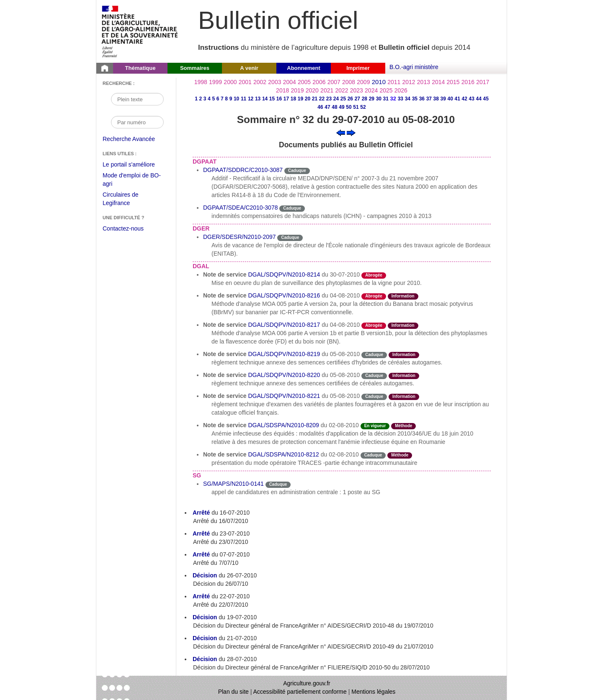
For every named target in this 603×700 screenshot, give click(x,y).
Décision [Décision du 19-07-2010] (205, 617)
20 (308, 99)
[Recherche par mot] (137, 99)
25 (343, 99)
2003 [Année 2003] (274, 82)
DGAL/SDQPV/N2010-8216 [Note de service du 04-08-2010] (284, 295)
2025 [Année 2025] (386, 90)
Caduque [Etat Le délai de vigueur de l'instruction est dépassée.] (297, 171)
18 (293, 99)
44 (479, 99)
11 (244, 99)
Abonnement (303, 68)
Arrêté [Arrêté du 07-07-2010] (201, 554)
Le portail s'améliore (135, 165)
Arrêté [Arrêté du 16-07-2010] (201, 513)
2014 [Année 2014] (438, 82)
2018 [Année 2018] (282, 90)
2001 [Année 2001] (245, 82)
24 (336, 99)
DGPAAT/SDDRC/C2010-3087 (243, 170)
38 (436, 99)
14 (265, 99)
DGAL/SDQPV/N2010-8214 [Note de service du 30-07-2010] (284, 274)
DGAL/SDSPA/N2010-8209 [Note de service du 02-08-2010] (283, 425)
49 (341, 107)
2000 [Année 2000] (230, 82)
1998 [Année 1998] (201, 82)
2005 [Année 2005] (304, 82)
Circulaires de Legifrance (127, 200)
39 (443, 99)
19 (300, 99)
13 (258, 99)
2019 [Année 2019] (297, 90)
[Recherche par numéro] (137, 122)
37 (429, 99)
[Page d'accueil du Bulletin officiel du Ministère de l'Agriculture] (105, 68)
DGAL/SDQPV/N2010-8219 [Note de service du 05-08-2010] (284, 354)
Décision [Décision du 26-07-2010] (205, 575)
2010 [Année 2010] (379, 82)
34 (408, 99)
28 (365, 99)
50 (349, 107)
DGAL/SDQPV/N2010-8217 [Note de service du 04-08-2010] (284, 325)
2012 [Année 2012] (409, 82)
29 (372, 99)
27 (357, 99)
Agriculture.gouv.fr (307, 683)
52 (363, 107)
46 (320, 107)
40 (450, 99)
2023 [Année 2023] (357, 90)
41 (457, 99)
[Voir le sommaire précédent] (341, 132)
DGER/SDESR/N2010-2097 (240, 237)
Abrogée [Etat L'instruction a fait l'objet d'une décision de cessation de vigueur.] (374, 275)
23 (329, 99)
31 (386, 99)
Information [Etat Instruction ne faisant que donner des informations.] (403, 296)
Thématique (140, 68)
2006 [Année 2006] (319, 82)
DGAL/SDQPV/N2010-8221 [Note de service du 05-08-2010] (284, 396)
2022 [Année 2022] (341, 90)
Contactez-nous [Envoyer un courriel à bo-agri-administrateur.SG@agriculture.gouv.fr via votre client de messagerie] (123, 228)
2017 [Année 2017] (483, 82)
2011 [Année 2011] (394, 82)
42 (465, 99)
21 (315, 99)
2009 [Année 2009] (363, 82)
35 (415, 99)
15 (272, 99)
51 (356, 107)
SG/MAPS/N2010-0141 (233, 484)
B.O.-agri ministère (414, 67)
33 (401, 99)
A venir (249, 68)
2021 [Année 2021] (327, 90)
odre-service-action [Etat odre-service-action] (413, 274)
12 (251, 99)
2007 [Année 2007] (334, 82)
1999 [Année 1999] (215, 82)
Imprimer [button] (358, 68)
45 (486, 99)
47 (327, 107)
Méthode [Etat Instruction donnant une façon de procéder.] (403, 426)
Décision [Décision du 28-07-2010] (205, 659)
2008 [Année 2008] (349, 82)
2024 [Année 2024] (371, 90)
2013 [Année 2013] (424, 82)
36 (422, 99)
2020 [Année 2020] (312, 90)
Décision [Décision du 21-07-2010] (205, 638)
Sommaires (195, 68)
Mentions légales (373, 692)
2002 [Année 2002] (260, 82)
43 (472, 99)
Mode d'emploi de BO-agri (132, 181)
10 (236, 99)
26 (350, 99)
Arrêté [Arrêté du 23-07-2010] (201, 533)
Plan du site (233, 692)
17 (286, 99)
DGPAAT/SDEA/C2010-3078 (240, 208)
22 (322, 99)
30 (379, 99)
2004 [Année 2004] (290, 82)
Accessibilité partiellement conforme (300, 692)
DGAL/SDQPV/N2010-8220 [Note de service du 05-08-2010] (284, 375)
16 (279, 99)
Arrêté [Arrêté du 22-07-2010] (201, 596)
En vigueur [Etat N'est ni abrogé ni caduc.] (375, 426)
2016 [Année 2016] (468, 82)
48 (334, 107)
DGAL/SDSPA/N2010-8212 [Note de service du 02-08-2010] (283, 454)
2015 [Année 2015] (453, 82)
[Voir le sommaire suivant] (351, 132)
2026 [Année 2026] (401, 90)
